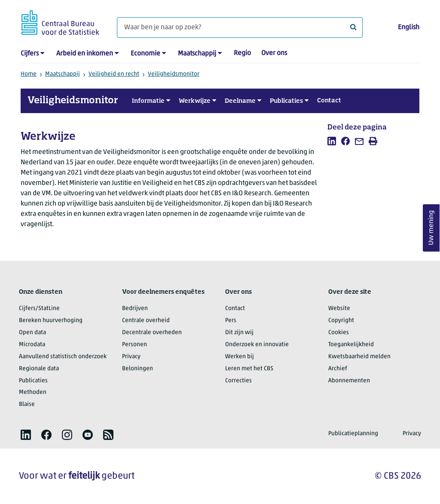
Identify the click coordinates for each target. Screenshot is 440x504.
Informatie (148, 101)
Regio (242, 53)
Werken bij (240, 357)
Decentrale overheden (152, 333)
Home (29, 74)
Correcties (238, 381)
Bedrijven (135, 309)
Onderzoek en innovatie (257, 345)
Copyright (341, 321)
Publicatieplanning (353, 434)
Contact (329, 101)
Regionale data (39, 369)
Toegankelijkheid (351, 345)
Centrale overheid (146, 321)
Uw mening (431, 228)
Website (339, 309)
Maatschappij (197, 54)
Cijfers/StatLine (39, 309)
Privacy (131, 357)
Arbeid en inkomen (85, 54)
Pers (231, 321)
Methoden (33, 392)
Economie (145, 54)
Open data (32, 333)
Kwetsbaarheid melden (359, 357)
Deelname (240, 101)
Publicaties (286, 101)
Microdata (32, 345)
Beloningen (137, 369)
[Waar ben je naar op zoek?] (240, 28)
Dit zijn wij (239, 333)
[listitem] (332, 141)
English (409, 28)
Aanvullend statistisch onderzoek (63, 357)
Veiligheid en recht (114, 74)
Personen (134, 345)
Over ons (274, 53)
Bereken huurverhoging (51, 321)
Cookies (339, 333)
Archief (338, 369)
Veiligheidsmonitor (174, 74)
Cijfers (30, 54)
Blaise (27, 404)
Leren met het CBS (249, 369)
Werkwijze (195, 101)
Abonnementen (349, 381)
